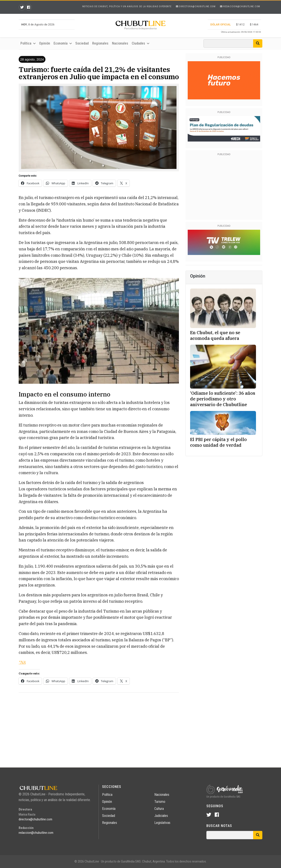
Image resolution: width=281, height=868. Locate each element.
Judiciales (161, 816)
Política (28, 43)
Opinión (45, 43)
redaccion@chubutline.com (240, 6)
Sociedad (82, 43)
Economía (63, 43)
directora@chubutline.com (196, 6)
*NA (22, 662)
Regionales (100, 43)
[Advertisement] (99, 727)
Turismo (160, 802)
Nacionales (120, 43)
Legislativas (162, 823)
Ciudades (140, 43)
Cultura (159, 809)
